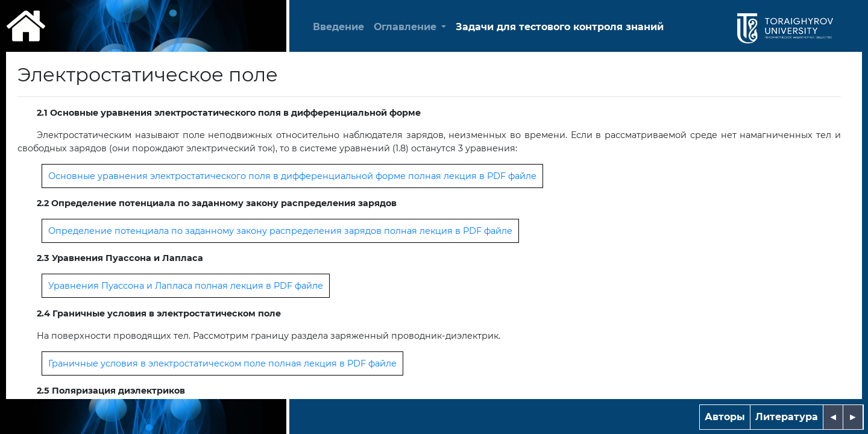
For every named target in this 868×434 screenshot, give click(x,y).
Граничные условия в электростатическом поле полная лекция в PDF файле (222, 363)
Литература (787, 417)
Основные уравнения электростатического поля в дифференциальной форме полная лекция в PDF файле (292, 176)
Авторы (725, 417)
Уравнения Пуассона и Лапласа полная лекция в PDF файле (186, 286)
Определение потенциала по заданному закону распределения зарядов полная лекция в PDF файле (280, 231)
